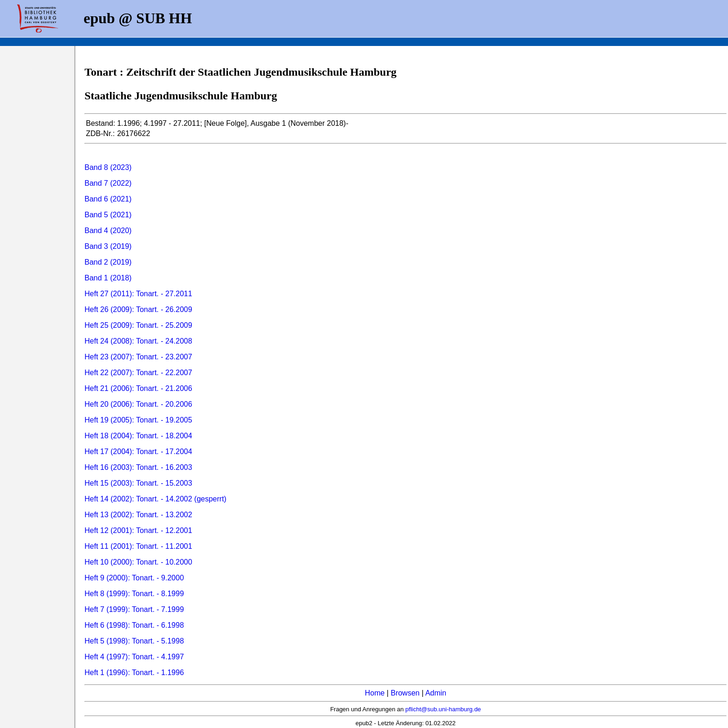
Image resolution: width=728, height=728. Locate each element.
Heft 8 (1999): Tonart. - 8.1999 (134, 594)
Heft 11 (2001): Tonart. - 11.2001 (138, 546)
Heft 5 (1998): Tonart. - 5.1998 (134, 641)
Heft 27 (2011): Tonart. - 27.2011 (138, 294)
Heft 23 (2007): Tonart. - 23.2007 (138, 357)
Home (375, 693)
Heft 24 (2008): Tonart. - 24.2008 (138, 341)
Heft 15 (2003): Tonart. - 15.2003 (138, 483)
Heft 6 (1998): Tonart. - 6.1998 (134, 625)
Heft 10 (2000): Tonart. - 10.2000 (138, 562)
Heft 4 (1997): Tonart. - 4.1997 (134, 657)
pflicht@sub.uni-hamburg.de (443, 709)
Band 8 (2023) (108, 167)
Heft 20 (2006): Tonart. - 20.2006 (138, 404)
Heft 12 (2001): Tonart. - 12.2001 (138, 530)
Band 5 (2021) (108, 215)
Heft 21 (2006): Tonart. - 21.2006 (138, 388)
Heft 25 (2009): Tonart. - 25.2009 (138, 325)
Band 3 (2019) (108, 246)
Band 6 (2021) (108, 199)
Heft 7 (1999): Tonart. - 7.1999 (134, 609)
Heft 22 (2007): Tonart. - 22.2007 (138, 373)
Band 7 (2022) (108, 183)
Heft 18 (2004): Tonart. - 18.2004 (138, 436)
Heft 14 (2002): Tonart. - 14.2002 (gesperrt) (156, 499)
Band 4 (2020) (108, 231)
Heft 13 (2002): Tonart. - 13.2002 (138, 515)
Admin (436, 693)
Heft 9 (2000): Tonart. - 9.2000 (134, 578)
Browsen (405, 693)
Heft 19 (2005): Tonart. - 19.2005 (138, 420)
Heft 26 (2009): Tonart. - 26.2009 (138, 309)
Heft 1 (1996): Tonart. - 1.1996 (134, 673)
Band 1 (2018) (108, 278)
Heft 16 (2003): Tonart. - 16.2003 (138, 467)
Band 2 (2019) (108, 262)
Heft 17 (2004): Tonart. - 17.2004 (138, 452)
